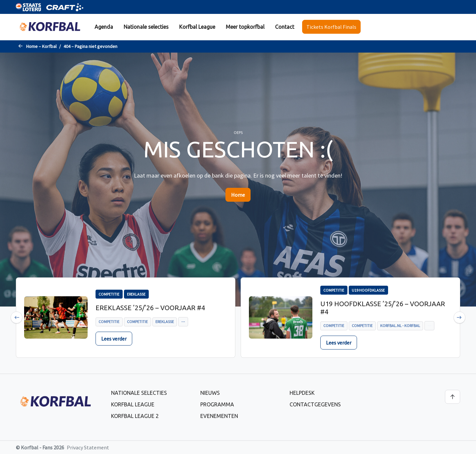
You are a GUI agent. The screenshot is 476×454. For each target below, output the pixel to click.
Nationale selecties (146, 27)
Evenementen (219, 416)
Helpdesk (302, 393)
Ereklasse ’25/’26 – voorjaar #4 (150, 308)
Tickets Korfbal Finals (331, 27)
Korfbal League (197, 27)
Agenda (104, 27)
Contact (285, 27)
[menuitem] (104, 27)
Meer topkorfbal (245, 27)
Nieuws (210, 393)
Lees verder (114, 339)
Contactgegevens (315, 404)
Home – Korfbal (41, 46)
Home (238, 195)
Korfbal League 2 (135, 416)
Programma (217, 404)
